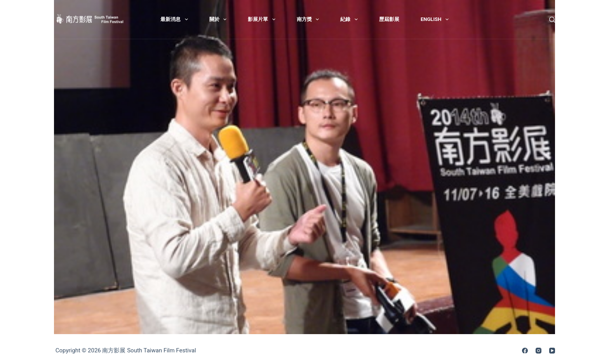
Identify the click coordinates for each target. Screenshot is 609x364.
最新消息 (176, 19)
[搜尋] (552, 20)
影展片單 (263, 19)
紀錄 (351, 19)
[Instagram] (539, 351)
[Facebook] (525, 351)
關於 (220, 19)
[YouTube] (552, 351)
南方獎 (310, 19)
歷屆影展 (389, 19)
